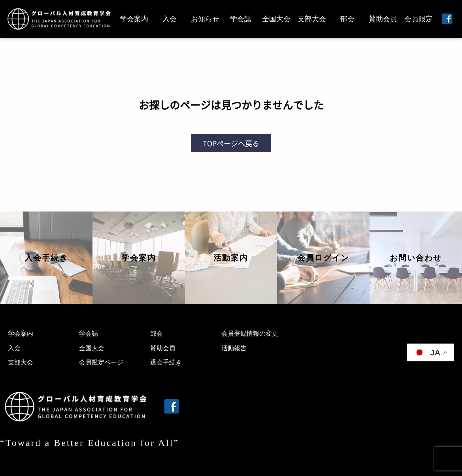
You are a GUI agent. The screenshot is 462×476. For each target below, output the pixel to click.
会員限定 (419, 19)
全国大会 (276, 19)
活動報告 (234, 348)
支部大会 (312, 19)
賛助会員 (383, 19)
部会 (347, 19)
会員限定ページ (101, 362)
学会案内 (134, 19)
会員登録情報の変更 (250, 333)
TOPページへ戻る (231, 143)
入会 (170, 19)
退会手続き (166, 362)
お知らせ (205, 19)
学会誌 (241, 19)
